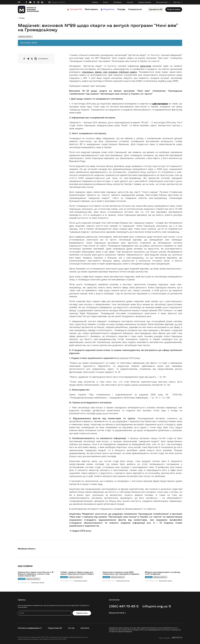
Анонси (130, 2)
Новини (95, 2)
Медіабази (104, 9)
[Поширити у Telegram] (28, 59)
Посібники (117, 2)
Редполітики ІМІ (55, 628)
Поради (118, 9)
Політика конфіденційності (30, 628)
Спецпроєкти (134, 9)
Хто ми (71, 628)
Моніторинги (85, 9)
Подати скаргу (174, 9)
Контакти (85, 628)
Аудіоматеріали (145, 2)
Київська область (33, 579)
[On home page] (28, 9)
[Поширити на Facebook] (24, 59)
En (19, 2)
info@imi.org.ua (155, 606)
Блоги (106, 2)
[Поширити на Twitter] (32, 59)
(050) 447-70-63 (122, 606)
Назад (22, 18)
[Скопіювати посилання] (42, 59)
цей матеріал (160, 104)
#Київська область (27, 549)
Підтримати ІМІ (156, 9)
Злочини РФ (67, 9)
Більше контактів (117, 613)
